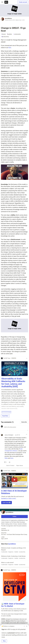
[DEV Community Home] (6, 2)
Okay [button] (4, 641)
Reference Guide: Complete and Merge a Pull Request (14, 550)
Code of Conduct (10, 466)
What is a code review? (14, 564)
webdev (10, 34)
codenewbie (17, 34)
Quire (12, 458)
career (4, 34)
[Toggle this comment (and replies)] (2, 438)
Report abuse (20, 466)
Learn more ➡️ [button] (7, 503)
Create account (23, 2)
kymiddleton (8, 18)
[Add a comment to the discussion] (16, 428)
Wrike (6, 458)
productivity (5, 37)
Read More (5, 416)
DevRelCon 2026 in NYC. (9, 499)
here (10, 48)
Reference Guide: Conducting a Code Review (14, 557)
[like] (6, 462)
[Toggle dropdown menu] (27, 358)
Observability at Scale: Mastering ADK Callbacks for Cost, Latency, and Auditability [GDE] (13, 383)
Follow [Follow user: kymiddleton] (14, 516)
